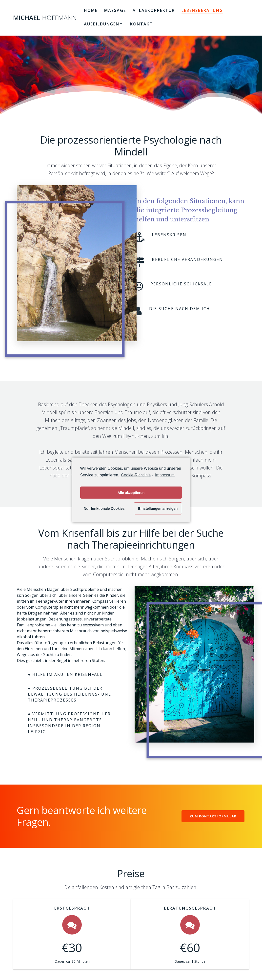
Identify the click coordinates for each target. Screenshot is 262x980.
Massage (115, 10)
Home (91, 10)
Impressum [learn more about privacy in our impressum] (165, 475)
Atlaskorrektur (154, 10)
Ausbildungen (102, 24)
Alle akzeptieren (131, 493)
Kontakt (141, 24)
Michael (45, 18)
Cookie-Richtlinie (136, 475)
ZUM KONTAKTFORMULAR (212, 816)
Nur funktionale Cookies (104, 509)
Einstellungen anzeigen (158, 509)
